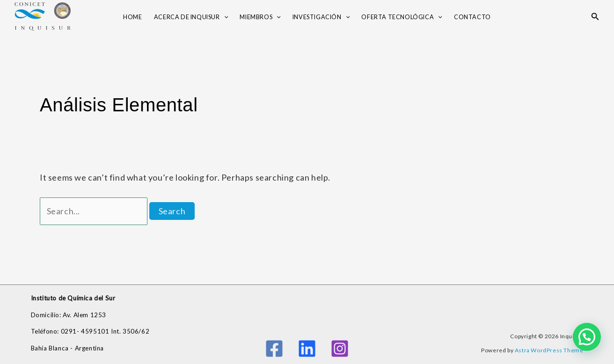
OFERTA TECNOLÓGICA (402, 18)
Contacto (472, 17)
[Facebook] (274, 349)
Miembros (260, 18)
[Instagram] (340, 349)
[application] (224, 18)
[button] (595, 17)
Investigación (321, 18)
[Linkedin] (307, 349)
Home (132, 17)
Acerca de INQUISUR (191, 18)
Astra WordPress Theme (549, 350)
